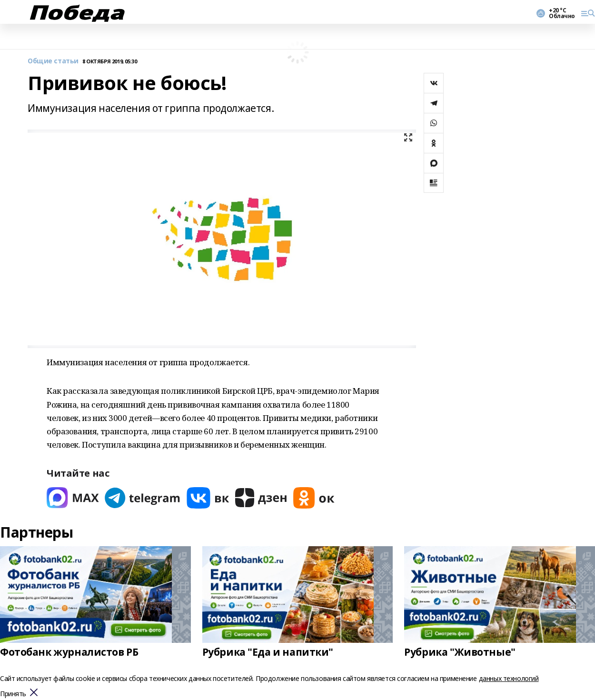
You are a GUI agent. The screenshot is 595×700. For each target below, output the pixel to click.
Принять (13, 694)
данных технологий (509, 678)
